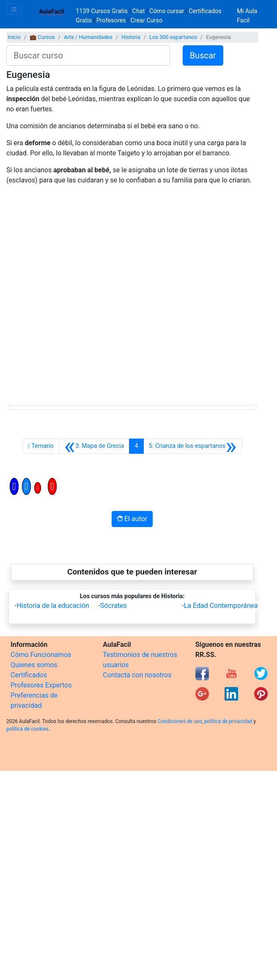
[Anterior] (94, 446)
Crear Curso (146, 21)
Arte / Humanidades (88, 37)
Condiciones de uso (180, 721)
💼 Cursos (42, 37)
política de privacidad (228, 721)
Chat (139, 11)
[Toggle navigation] (14, 9)
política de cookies (27, 729)
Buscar (203, 55)
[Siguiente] (193, 446)
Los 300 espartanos (173, 37)
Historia (131, 37)
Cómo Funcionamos (41, 655)
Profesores (111, 21)
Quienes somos (34, 665)
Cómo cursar (167, 11)
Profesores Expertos (41, 685)
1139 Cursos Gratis (102, 11)
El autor (132, 519)
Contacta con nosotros (137, 675)
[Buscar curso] (88, 55)
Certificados (29, 675)
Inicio (14, 37)
